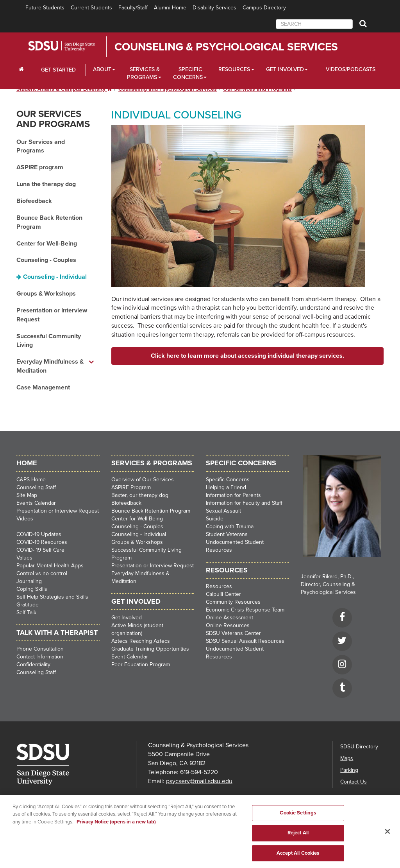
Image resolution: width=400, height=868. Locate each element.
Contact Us (354, 782)
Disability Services (214, 8)
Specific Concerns (228, 480)
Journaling (29, 581)
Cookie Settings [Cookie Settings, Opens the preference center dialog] (298, 816)
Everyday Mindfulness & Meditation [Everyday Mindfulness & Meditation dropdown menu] (50, 366)
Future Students (45, 8)
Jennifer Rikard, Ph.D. (327, 577)
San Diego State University (72, 46)
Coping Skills (32, 589)
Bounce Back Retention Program (49, 222)
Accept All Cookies (298, 856)
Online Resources (228, 625)
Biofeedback (34, 201)
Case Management (43, 387)
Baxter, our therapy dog (140, 495)
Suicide (215, 519)
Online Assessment (229, 618)
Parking (349, 770)
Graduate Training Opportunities (150, 649)
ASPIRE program (40, 167)
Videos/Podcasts (351, 69)
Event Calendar (130, 657)
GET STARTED (58, 70)
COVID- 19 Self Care (40, 550)
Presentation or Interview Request (52, 315)
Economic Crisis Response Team (245, 610)
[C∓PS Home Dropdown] (21, 70)
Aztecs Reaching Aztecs (141, 641)
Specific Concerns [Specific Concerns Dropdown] (188, 73)
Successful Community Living (49, 341)
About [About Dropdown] (102, 69)
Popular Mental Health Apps (50, 566)
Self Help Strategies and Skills (52, 597)
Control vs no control (42, 573)
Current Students (91, 8)
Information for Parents (233, 495)
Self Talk (26, 612)
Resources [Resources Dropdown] (234, 69)
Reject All (298, 836)
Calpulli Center (223, 594)
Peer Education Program (141, 664)
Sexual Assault (223, 511)
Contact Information (40, 657)
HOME (27, 463)
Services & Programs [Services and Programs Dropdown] (143, 73)
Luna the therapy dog (46, 184)
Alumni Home (170, 8)
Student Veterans (227, 534)
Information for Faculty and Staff (244, 503)
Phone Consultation (40, 649)
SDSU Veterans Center (233, 633)
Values (24, 558)
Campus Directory (264, 8)
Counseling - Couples (46, 260)
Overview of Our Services (143, 480)
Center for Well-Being (47, 244)
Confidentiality (33, 664)
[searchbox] (314, 24)
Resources (219, 586)
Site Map (27, 495)
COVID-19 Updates (39, 534)
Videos (25, 519)
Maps (347, 758)
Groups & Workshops (46, 294)
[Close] (387, 834)
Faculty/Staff (133, 8)
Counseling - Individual (55, 277)
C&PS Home (31, 480)
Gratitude (28, 605)
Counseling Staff (36, 487)
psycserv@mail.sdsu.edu (199, 781)
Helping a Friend (226, 487)
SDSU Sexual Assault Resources (245, 641)
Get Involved (127, 618)
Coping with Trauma (230, 526)
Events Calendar (36, 503)
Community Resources (233, 602)
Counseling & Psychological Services (226, 47)
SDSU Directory (359, 747)
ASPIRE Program (131, 487)
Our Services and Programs (53, 119)
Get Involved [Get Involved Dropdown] (285, 69)
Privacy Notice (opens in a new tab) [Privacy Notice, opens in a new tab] (116, 825)
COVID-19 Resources (42, 542)
